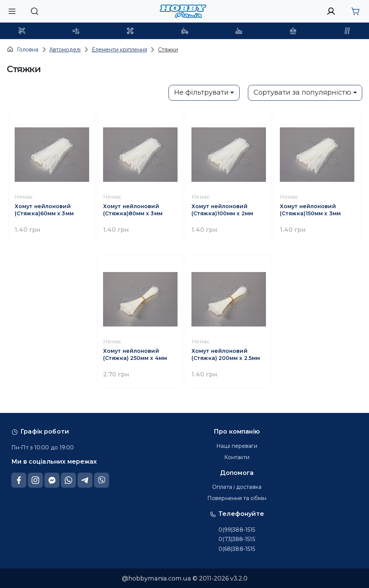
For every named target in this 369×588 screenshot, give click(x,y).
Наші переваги (237, 446)
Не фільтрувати (201, 92)
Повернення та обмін (237, 498)
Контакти (237, 457)
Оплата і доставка (237, 487)
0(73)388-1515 (237, 539)
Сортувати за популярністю (302, 92)
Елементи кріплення (119, 50)
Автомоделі (65, 50)
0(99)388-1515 (237, 530)
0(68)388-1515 (237, 549)
